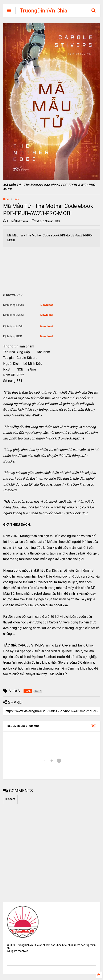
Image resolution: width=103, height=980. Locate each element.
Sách (16, 199)
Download (47, 305)
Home (6, 199)
